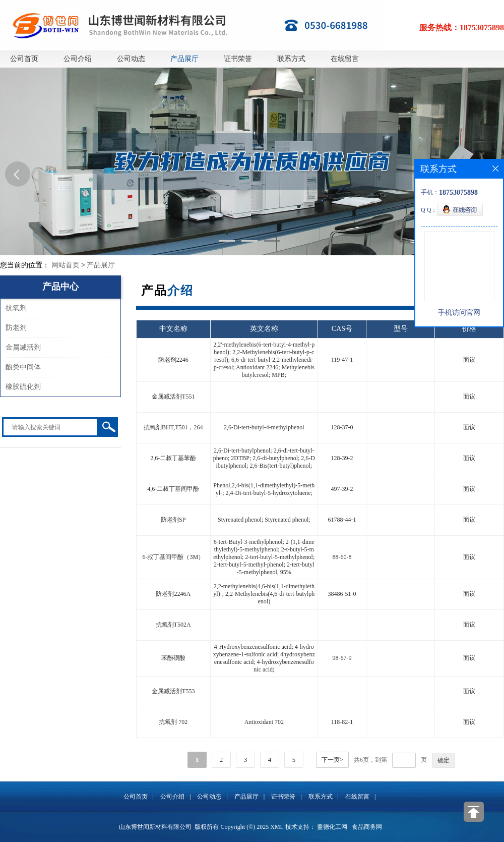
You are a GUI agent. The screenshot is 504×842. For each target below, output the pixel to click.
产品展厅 (184, 59)
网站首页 (66, 265)
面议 (469, 360)
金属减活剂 (23, 347)
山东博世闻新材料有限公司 (155, 827)
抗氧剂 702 (173, 722)
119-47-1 (342, 360)
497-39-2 (342, 489)
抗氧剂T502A (173, 625)
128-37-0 (342, 427)
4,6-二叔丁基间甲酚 (173, 489)
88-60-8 (342, 557)
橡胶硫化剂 (23, 387)
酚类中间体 (23, 367)
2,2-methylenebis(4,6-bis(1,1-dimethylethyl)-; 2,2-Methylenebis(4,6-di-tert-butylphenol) (264, 594)
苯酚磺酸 (173, 658)
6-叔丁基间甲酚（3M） (173, 557)
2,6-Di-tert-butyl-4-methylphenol (264, 427)
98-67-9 (342, 658)
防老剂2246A (173, 594)
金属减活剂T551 (173, 397)
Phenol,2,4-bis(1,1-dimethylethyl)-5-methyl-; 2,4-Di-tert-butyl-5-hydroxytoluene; (264, 489)
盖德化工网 (332, 827)
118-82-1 (342, 722)
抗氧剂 (16, 308)
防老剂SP (173, 520)
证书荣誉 (238, 59)
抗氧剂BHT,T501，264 (173, 427)
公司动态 (131, 59)
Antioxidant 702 (264, 722)
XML (277, 827)
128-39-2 (342, 458)
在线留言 (345, 59)
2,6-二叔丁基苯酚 (173, 458)
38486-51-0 (342, 594)
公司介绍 (78, 59)
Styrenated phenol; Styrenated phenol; (264, 520)
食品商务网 (367, 827)
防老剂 (16, 328)
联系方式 (291, 59)
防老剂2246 (173, 360)
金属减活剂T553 (173, 691)
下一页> (332, 760)
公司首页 (24, 59)
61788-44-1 (342, 520)
